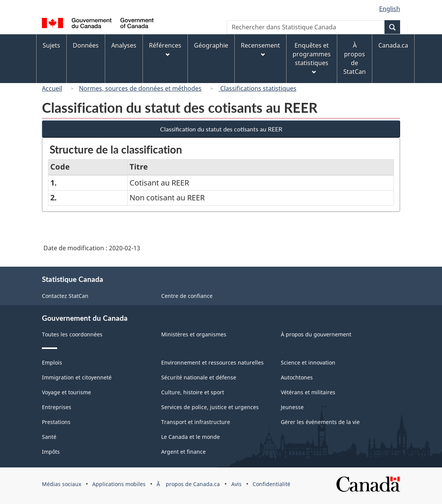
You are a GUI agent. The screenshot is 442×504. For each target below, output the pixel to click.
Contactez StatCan (65, 296)
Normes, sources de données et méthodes (140, 88)
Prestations (56, 422)
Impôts (51, 452)
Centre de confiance (187, 296)
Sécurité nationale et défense (199, 377)
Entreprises (57, 407)
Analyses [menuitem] (124, 45)
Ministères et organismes (194, 334)
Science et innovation (308, 362)
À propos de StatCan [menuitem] (355, 58)
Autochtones (297, 377)
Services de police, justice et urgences (210, 407)
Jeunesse (292, 407)
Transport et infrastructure (196, 422)
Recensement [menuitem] (260, 49)
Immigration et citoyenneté (77, 377)
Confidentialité (271, 484)
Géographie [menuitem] (211, 45)
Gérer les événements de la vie (320, 422)
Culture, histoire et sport (193, 392)
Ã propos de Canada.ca (188, 484)
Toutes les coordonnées (72, 334)
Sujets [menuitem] (51, 45)
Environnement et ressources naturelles (212, 362)
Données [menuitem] (86, 45)
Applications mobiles (119, 484)
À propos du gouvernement (316, 334)
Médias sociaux (62, 484)
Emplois (52, 362)
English (390, 9)
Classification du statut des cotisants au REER (221, 129)
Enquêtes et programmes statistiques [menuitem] (312, 58)
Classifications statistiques (258, 88)
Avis (236, 484)
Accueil (52, 88)
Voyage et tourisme (66, 392)
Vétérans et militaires (308, 392)
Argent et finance (183, 452)
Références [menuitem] (165, 49)
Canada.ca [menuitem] (393, 45)
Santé (49, 437)
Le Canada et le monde (191, 437)
